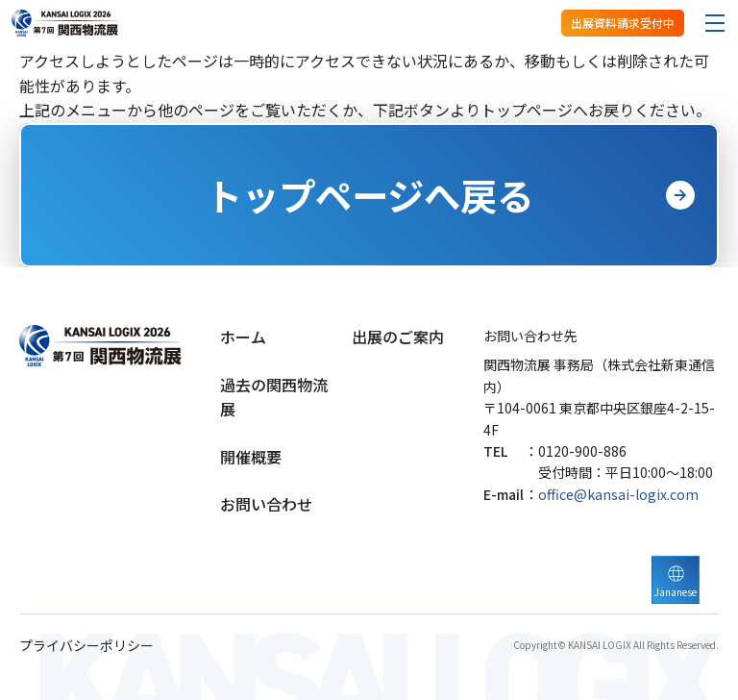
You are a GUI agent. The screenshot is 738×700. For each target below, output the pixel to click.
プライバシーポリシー (86, 646)
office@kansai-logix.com (618, 494)
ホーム (243, 337)
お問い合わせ (266, 504)
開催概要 (251, 457)
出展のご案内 (398, 337)
